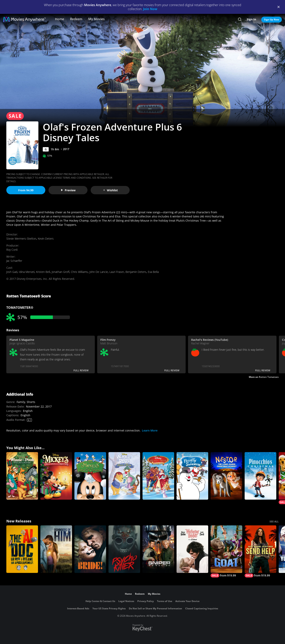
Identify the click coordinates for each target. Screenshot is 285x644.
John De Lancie (99, 272)
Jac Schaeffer (14, 261)
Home (60, 19)
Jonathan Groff (60, 272)
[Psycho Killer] (124, 549)
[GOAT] (226, 551)
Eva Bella (153, 272)
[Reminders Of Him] (56, 549)
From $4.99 (26, 190)
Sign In (251, 19)
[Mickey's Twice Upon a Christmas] (90, 476)
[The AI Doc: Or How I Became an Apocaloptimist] (22, 549)
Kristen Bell (43, 272)
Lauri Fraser (117, 272)
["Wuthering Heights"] (192, 549)
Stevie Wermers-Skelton (21, 239)
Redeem (76, 19)
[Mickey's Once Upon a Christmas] (56, 476)
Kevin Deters (46, 239)
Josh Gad (12, 272)
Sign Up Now (272, 20)
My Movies (96, 19)
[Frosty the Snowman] (192, 476)
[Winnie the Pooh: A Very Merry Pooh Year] (22, 476)
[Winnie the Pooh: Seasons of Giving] (124, 476)
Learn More (150, 430)
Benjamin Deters (136, 272)
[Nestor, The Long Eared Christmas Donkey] (226, 476)
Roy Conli (12, 250)
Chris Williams (79, 272)
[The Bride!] (90, 549)
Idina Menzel (27, 272)
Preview (68, 190)
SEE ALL (274, 522)
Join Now (150, 9)
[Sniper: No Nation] (158, 549)
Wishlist (110, 190)
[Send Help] (260, 551)
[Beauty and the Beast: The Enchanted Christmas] (158, 476)
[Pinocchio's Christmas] (260, 476)
